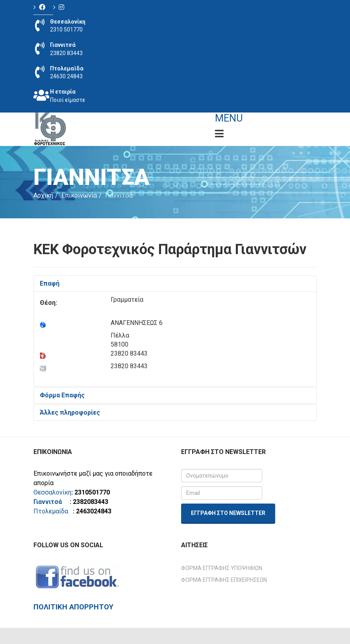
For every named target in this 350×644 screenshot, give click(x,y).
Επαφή (50, 283)
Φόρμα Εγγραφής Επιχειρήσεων (224, 580)
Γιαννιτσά (51, 502)
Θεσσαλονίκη (52, 492)
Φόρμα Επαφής (62, 395)
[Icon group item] (43, 7)
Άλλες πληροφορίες (70, 412)
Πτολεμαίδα (51, 511)
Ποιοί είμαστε (68, 100)
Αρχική (43, 195)
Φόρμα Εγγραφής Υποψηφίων (222, 568)
